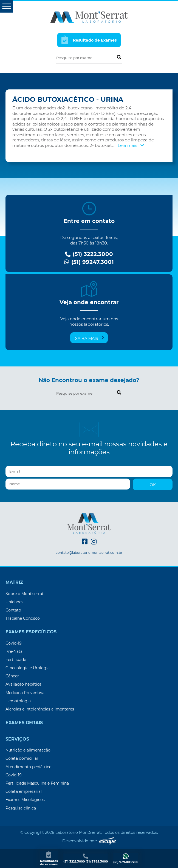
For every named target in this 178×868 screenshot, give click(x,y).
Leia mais (131, 145)
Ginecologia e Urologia (28, 668)
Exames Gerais (24, 723)
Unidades (14, 602)
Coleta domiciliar (22, 758)
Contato (13, 610)
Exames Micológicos (25, 800)
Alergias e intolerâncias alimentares (40, 709)
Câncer (12, 676)
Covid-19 (14, 643)
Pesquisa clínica (21, 808)
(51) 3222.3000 (89, 254)
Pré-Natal (15, 651)
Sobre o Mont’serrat (25, 594)
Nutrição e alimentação (28, 750)
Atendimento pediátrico (29, 767)
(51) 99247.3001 (89, 262)
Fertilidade (16, 660)
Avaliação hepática (23, 684)
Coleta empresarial (24, 791)
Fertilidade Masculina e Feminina (37, 783)
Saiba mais (90, 338)
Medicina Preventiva (25, 693)
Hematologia (18, 701)
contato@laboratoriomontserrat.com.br (89, 553)
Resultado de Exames (89, 40)
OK (153, 485)
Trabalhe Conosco (23, 618)
